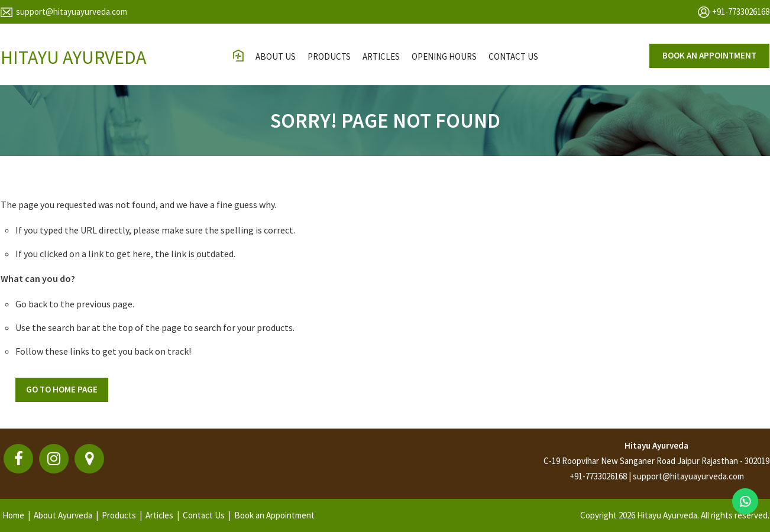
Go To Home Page (62, 389)
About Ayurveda (63, 515)
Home (13, 515)
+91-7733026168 (741, 12)
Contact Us (204, 515)
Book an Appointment (274, 515)
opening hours (444, 56)
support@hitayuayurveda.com (72, 12)
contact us (513, 56)
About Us (276, 56)
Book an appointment (709, 55)
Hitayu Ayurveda (656, 445)
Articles (381, 56)
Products (329, 56)
